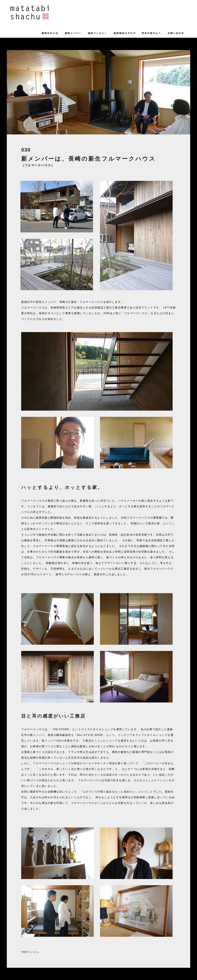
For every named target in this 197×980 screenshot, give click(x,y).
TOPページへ (30, 952)
